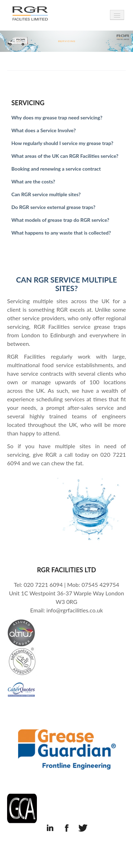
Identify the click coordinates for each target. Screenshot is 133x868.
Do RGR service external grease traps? (53, 207)
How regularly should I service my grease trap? (62, 143)
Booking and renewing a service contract (56, 169)
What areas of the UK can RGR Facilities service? (65, 156)
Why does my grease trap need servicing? (57, 117)
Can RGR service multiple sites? (46, 194)
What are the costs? (33, 181)
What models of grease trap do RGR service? (60, 220)
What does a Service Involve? (44, 130)
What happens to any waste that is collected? (61, 233)
